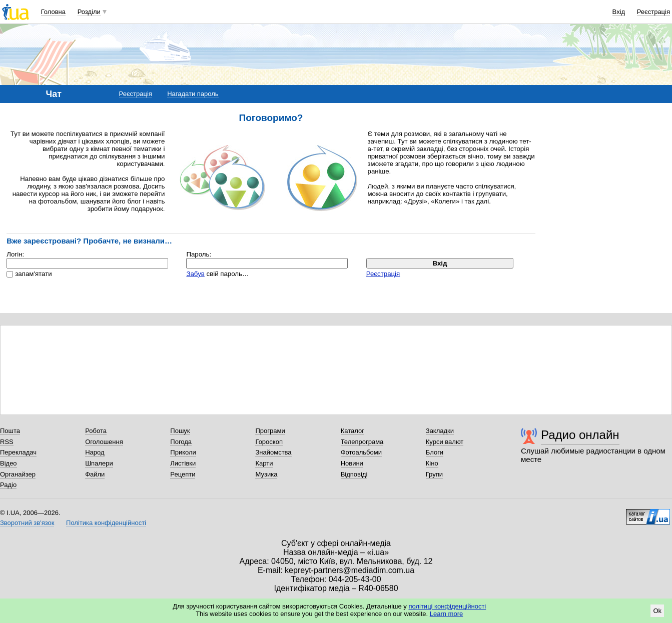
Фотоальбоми (361, 452)
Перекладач (18, 452)
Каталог (353, 431)
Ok (657, 611)
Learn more (446, 614)
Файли (95, 474)
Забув (195, 274)
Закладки (440, 431)
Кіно (432, 463)
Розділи (89, 12)
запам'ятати (33, 274)
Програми (270, 431)
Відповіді (354, 474)
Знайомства (273, 452)
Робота (96, 431)
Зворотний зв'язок (27, 523)
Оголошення (104, 442)
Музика (266, 474)
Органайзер (18, 474)
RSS (7, 442)
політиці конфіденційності (447, 606)
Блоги (435, 452)
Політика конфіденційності (106, 523)
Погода (181, 442)
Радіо (8, 485)
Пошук (180, 431)
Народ (95, 452)
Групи (434, 474)
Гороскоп (269, 442)
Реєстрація (653, 12)
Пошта (10, 431)
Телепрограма (362, 442)
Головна (53, 12)
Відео (9, 463)
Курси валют (445, 442)
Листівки (183, 463)
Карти (264, 463)
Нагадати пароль (193, 94)
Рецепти (183, 474)
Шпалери (99, 463)
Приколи (183, 452)
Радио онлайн (580, 435)
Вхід (619, 12)
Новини (352, 463)
